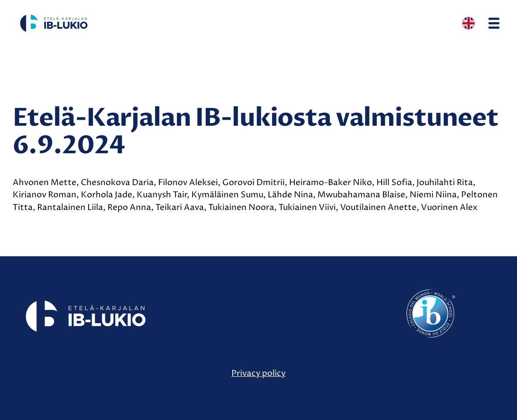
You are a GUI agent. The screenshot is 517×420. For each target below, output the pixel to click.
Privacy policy (258, 373)
